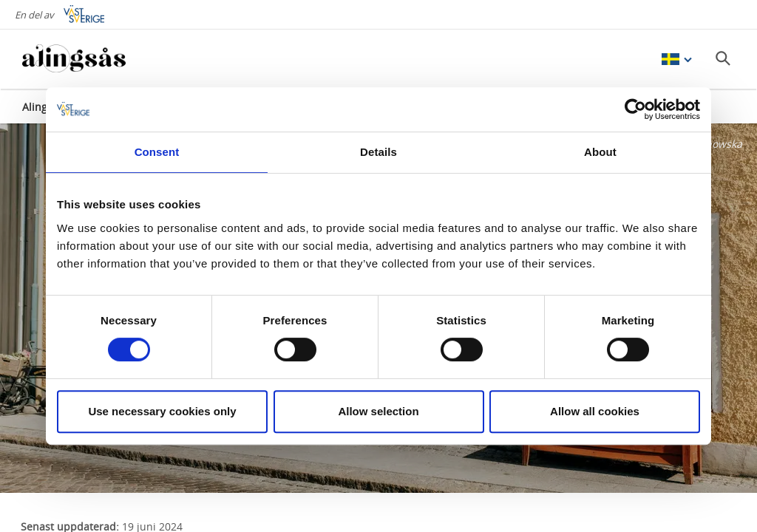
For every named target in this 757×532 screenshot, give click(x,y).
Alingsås (43, 107)
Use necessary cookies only (162, 411)
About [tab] (600, 152)
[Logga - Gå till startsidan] (74, 59)
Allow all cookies (595, 411)
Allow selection (378, 411)
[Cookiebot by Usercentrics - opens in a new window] (635, 109)
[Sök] (723, 58)
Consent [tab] (157, 152)
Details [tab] (378, 152)
